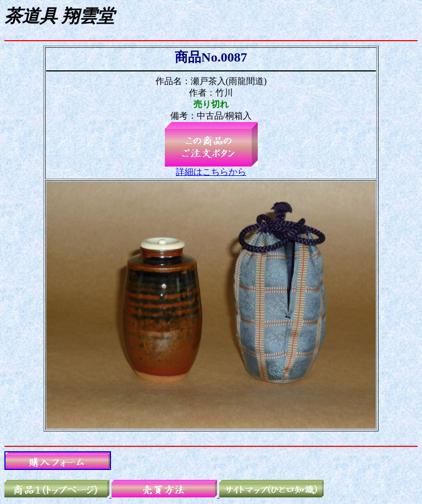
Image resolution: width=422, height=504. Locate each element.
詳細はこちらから (211, 172)
